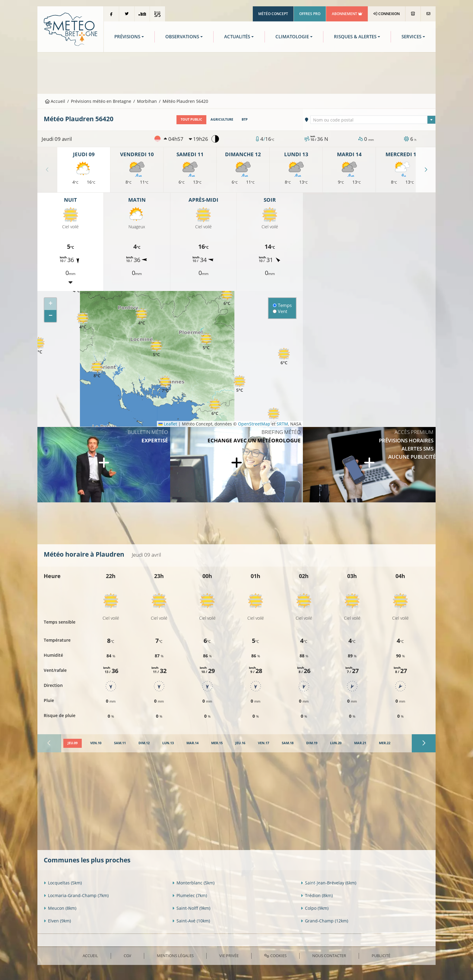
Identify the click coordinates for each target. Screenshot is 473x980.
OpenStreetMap (254, 424)
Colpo (315, 908)
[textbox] (373, 120)
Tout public (191, 119)
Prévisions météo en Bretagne (101, 101)
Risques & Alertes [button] (355, 37)
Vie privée (229, 956)
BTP (245, 119)
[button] (83, 321)
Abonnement (347, 14)
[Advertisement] (237, 72)
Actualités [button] (237, 37)
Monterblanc (193, 883)
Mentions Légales (175, 956)
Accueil (55, 101)
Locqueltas (63, 883)
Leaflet (168, 424)
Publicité (381, 956)
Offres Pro (310, 14)
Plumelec (190, 895)
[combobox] (373, 120)
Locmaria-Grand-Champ (76, 895)
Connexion (387, 14)
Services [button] (411, 37)
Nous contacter (329, 956)
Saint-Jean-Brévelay (329, 883)
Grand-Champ (324, 921)
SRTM (282, 424)
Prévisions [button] (127, 37)
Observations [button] (182, 37)
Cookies (275, 956)
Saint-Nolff (191, 908)
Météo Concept (273, 14)
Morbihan (147, 101)
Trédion (317, 895)
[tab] (73, 743)
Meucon (60, 908)
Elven (57, 921)
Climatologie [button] (292, 37)
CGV (127, 956)
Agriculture (222, 119)
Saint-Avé (191, 921)
